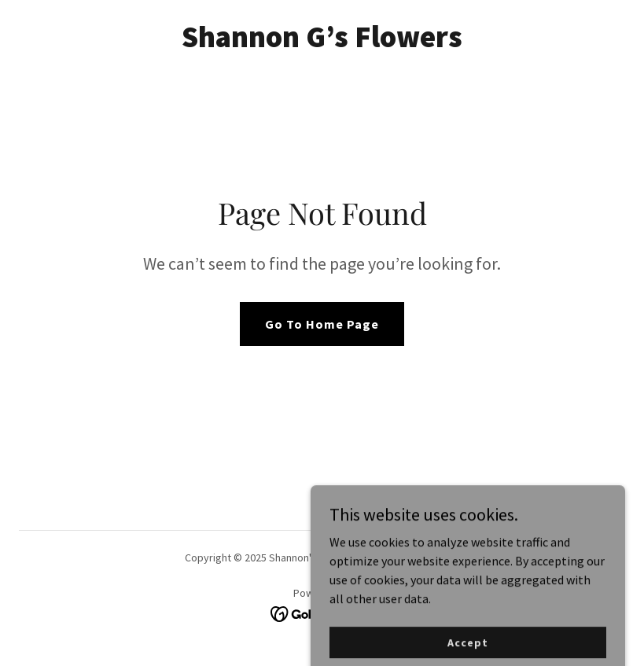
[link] (322, 42)
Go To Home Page (322, 324)
